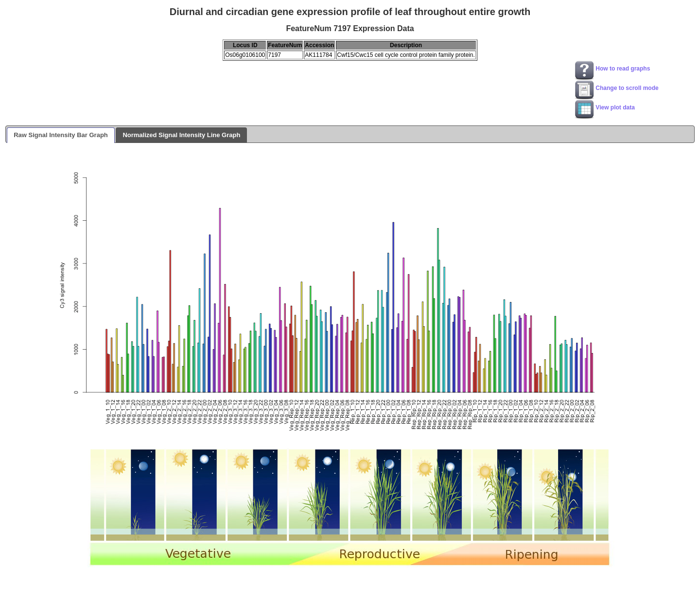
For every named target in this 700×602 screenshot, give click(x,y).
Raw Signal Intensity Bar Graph (61, 135)
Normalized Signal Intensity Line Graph (181, 135)
